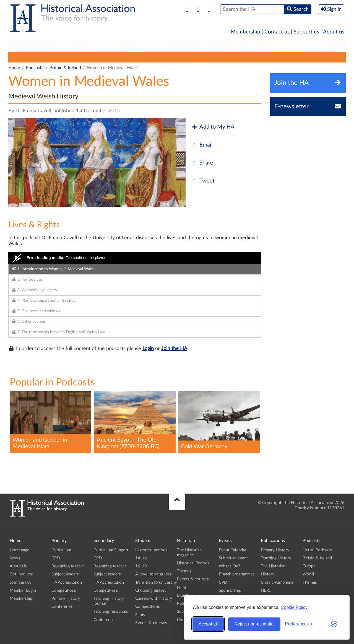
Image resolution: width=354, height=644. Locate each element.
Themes (140, 57)
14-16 (141, 558)
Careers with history (154, 599)
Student (104, 46)
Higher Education (152, 46)
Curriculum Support (111, 550)
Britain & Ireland (66, 57)
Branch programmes (237, 574)
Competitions (64, 590)
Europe (97, 57)
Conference (62, 607)
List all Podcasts (27, 57)
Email (202, 145)
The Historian (273, 566)
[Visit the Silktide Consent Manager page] (334, 624)
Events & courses (151, 623)
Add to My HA (213, 127)
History (268, 574)
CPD (56, 558)
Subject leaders (65, 574)
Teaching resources (111, 612)
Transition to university (156, 582)
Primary (26, 46)
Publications (244, 46)
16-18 (141, 566)
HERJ (266, 590)
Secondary (65, 46)
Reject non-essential (254, 624)
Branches (326, 46)
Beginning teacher (68, 566)
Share (202, 163)
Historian (201, 46)
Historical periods (151, 550)
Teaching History (276, 558)
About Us (18, 566)
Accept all (208, 624)
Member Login (23, 590)
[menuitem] (26, 46)
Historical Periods (193, 563)
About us (334, 32)
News (15, 558)
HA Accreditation (67, 582)
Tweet (203, 181)
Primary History (66, 599)
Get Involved (21, 574)
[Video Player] (135, 258)
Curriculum (61, 550)
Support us (306, 32)
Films (140, 615)
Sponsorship (230, 590)
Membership (245, 32)
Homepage (19, 550)
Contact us (277, 32)
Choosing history (151, 590)
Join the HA (174, 349)
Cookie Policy (294, 607)
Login (148, 349)
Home (14, 68)
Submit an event (233, 558)
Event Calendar (232, 550)
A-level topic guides (153, 574)
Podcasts (287, 46)
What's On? (229, 566)
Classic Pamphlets (277, 582)
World (119, 57)
